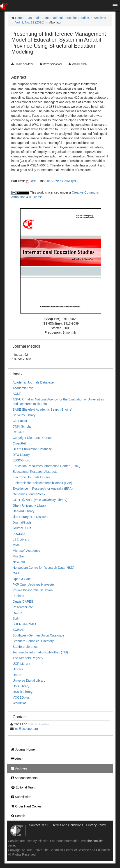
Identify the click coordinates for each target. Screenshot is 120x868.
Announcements (23, 778)
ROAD (17, 613)
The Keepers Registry (28, 658)
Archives (100, 18)
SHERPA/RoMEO (25, 624)
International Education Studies (67, 18)
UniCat (17, 675)
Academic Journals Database (33, 382)
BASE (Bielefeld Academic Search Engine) (43, 409)
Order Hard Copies (25, 806)
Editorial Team (22, 787)
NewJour (19, 562)
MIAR (17, 545)
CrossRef (19, 443)
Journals (34, 18)
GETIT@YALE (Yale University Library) (40, 500)
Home (19, 18)
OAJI (16, 573)
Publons (18, 596)
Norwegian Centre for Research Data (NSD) (43, 568)
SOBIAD (19, 630)
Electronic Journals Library (31, 477)
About (16, 759)
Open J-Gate (22, 579)
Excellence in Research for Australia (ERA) (43, 489)
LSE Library (21, 539)
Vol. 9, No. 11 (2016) (30, 22)
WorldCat (19, 703)
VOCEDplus (21, 697)
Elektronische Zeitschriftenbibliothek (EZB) (42, 483)
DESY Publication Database (32, 449)
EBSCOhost (21, 460)
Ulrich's (18, 669)
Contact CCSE (39, 825)
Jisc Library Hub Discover (31, 517)
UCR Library (21, 664)
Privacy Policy (96, 825)
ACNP (17, 394)
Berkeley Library (24, 415)
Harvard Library (23, 511)
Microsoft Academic (26, 551)
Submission (20, 797)
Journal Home (22, 749)
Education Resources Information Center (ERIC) (46, 466)
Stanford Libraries (25, 647)
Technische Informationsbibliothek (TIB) (40, 652)
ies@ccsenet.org (26, 729)
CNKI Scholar (22, 426)
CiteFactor (20, 421)
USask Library (23, 692)
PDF (33, 181)
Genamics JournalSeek (29, 494)
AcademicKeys (23, 388)
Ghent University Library (30, 505)
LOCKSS (19, 534)
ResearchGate (23, 607)
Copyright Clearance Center (32, 438)
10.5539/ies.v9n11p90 (62, 181)
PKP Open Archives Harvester (34, 585)
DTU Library (21, 455)
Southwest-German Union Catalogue (38, 635)
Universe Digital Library (29, 681)
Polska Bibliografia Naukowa (33, 590)
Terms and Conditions (68, 825)
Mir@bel (18, 556)
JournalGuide (22, 522)
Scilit (16, 618)
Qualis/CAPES (23, 601)
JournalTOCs (22, 528)
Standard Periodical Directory (33, 641)
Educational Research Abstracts (35, 472)
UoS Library (21, 686)
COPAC (18, 432)
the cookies (95, 841)
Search (17, 816)
